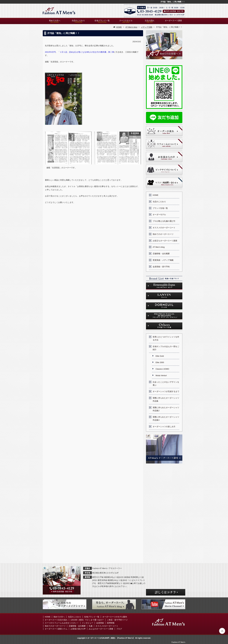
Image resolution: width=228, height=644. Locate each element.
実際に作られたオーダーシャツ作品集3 (166, 418)
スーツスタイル (126, 21)
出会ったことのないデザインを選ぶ (166, 384)
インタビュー (88, 623)
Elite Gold (160, 356)
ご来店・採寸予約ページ (117, 620)
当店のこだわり (78, 21)
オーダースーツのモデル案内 (115, 617)
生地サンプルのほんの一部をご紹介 (166, 348)
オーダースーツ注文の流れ (56, 620)
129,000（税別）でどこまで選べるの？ (87, 620)
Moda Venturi (161, 375)
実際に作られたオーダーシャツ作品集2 (166, 409)
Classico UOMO (162, 369)
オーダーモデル (159, 215)
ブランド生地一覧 (160, 208)
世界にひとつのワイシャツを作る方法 (166, 338)
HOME (156, 195)
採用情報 (111, 623)
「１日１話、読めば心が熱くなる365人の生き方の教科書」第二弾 (86, 52)
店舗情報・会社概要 (161, 254)
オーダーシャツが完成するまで (166, 391)
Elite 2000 (160, 362)
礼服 (91, 626)
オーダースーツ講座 (173, 21)
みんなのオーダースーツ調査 (101, 629)
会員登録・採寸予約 (161, 267)
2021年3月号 (50, 52)
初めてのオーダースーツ (163, 234)
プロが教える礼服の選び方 (164, 221)
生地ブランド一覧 (102, 21)
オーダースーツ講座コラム (56, 629)
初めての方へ (55, 21)
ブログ (119, 629)
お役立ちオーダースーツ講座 (165, 241)
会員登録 (100, 623)
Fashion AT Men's (178, 642)
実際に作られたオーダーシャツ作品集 (166, 399)
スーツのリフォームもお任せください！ (62, 623)
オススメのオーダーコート (164, 228)
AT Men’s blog (159, 247)
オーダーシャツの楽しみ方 (164, 427)
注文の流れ (150, 21)
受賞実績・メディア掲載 (163, 260)
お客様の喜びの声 (78, 629)
